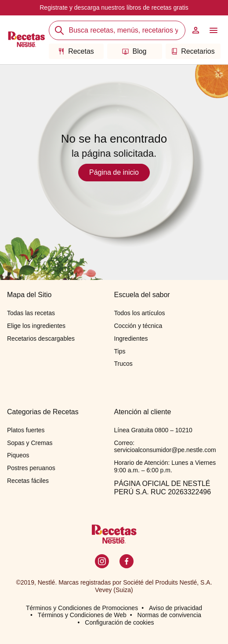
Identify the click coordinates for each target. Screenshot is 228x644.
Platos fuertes (26, 430)
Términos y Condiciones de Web (82, 615)
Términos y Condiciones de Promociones (82, 608)
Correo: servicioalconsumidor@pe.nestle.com (165, 447)
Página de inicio (114, 172)
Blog (134, 51)
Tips (120, 351)
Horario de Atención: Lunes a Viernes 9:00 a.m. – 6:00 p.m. (165, 466)
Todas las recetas (31, 313)
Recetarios (193, 51)
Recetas (76, 51)
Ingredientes (131, 339)
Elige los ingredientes (36, 326)
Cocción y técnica (138, 326)
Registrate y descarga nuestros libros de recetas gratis (114, 7)
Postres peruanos (31, 468)
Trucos (123, 364)
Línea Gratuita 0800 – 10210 (153, 430)
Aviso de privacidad (176, 608)
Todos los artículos (140, 313)
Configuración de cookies (119, 622)
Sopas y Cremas (30, 443)
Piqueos (18, 455)
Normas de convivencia (170, 615)
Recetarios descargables (41, 339)
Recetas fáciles (28, 481)
